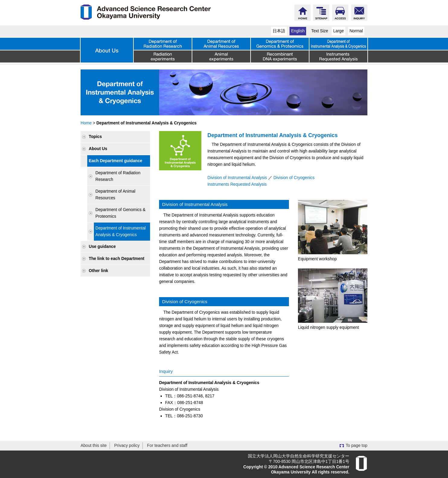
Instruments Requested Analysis (237, 184)
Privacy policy (127, 446)
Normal (356, 31)
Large (339, 31)
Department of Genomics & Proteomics (120, 213)
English (298, 31)
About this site (94, 446)
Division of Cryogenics (294, 178)
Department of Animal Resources (115, 195)
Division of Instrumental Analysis (237, 178)
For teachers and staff (167, 446)
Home (86, 123)
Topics (95, 137)
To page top (357, 446)
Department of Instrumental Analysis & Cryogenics (121, 231)
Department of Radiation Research (118, 176)
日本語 (279, 31)
